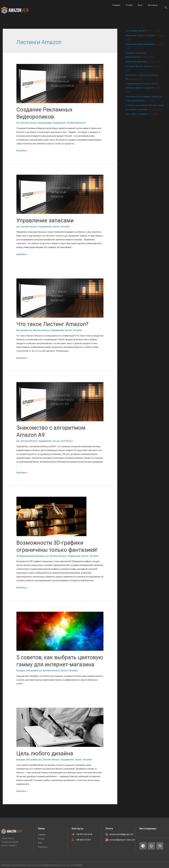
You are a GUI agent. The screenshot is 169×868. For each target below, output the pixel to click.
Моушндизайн (45, 123)
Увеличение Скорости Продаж (140, 35)
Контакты (43, 847)
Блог (40, 843)
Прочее (56, 227)
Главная (42, 835)
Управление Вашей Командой (139, 44)
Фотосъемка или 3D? (136, 31)
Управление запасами (45, 220)
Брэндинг (40, 556)
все (18, 123)
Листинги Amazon (29, 123)
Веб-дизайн (22, 330)
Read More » (22, 151)
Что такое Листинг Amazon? (52, 324)
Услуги (41, 839)
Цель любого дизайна (45, 753)
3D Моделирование (25, 556)
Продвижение (59, 123)
